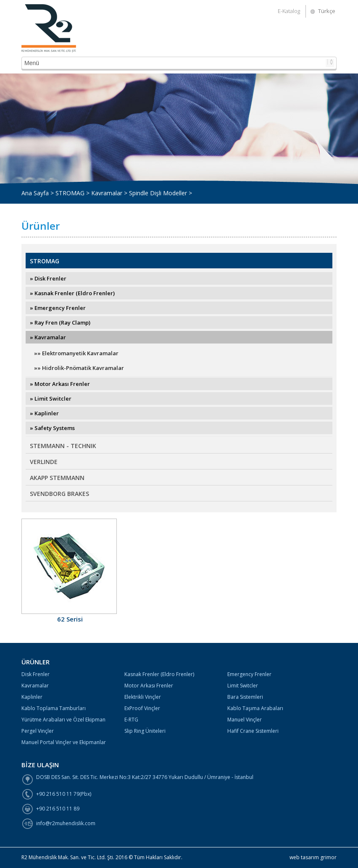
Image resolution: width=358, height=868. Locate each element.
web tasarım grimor (313, 857)
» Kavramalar (48, 337)
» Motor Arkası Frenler (60, 384)
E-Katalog (289, 11)
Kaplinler (32, 697)
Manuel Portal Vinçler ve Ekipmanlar (64, 742)
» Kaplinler (44, 413)
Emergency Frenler (249, 674)
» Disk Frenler (48, 278)
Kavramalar (35, 686)
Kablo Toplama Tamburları (54, 708)
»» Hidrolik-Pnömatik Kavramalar (79, 368)
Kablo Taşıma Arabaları (255, 708)
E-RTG (131, 720)
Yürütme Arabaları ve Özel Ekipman (63, 720)
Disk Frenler (36, 674)
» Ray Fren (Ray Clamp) (60, 323)
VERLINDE (44, 462)
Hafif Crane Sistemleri (253, 731)
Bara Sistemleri (245, 697)
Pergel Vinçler (38, 731)
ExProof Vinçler (142, 708)
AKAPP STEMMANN (57, 478)
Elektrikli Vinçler (143, 697)
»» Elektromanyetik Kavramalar (76, 353)
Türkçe (327, 11)
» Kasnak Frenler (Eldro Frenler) (72, 293)
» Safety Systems (52, 428)
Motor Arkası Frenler (149, 686)
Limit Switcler (243, 686)
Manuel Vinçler (245, 720)
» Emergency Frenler (58, 308)
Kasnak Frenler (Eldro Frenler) (159, 674)
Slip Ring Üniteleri (145, 731)
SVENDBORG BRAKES (59, 494)
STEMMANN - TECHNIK (63, 446)
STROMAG (45, 261)
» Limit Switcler (51, 399)
